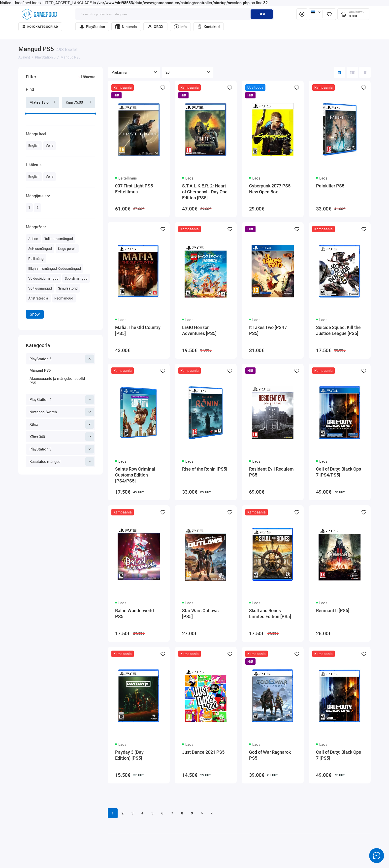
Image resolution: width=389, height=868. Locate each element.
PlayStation (92, 27)
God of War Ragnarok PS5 (270, 755)
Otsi (262, 14)
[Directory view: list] (352, 72)
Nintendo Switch (62, 412)
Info (180, 27)
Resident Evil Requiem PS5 (271, 472)
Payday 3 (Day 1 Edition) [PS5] (131, 755)
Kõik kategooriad (40, 27)
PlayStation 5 (62, 359)
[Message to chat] (377, 856)
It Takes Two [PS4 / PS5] (268, 330)
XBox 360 (62, 437)
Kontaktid (208, 27)
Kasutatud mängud (62, 462)
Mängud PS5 (40, 370)
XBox (62, 424)
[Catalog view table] (365, 72)
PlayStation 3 (62, 449)
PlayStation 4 (62, 400)
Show (35, 314)
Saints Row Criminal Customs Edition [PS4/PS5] (135, 475)
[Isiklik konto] (302, 14)
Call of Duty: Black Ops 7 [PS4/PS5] (339, 472)
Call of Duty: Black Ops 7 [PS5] (339, 755)
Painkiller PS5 (330, 186)
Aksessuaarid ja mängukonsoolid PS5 (57, 381)
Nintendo (126, 27)
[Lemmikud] (329, 14)
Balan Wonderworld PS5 (134, 614)
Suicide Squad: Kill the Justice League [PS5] (338, 330)
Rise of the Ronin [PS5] (205, 469)
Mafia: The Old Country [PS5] (138, 330)
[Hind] (17, 67)
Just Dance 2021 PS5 (203, 752)
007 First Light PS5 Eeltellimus (134, 189)
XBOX (155, 27)
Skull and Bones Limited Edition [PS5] (270, 614)
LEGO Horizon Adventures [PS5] (199, 330)
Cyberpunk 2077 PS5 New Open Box (270, 189)
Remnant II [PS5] (333, 611)
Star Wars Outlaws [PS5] (200, 614)
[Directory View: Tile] (340, 72)
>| (212, 813)
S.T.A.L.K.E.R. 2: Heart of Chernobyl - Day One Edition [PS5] (205, 192)
